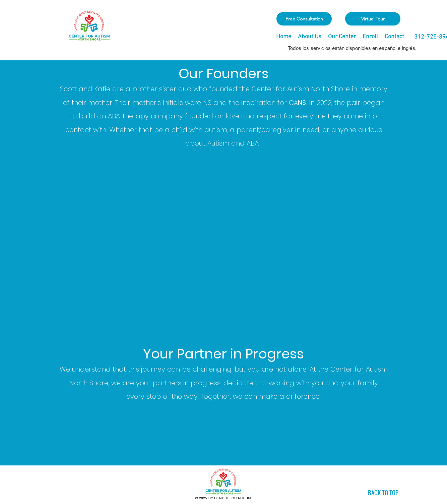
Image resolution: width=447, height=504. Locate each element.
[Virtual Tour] (373, 19)
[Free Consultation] (304, 19)
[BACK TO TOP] (383, 492)
